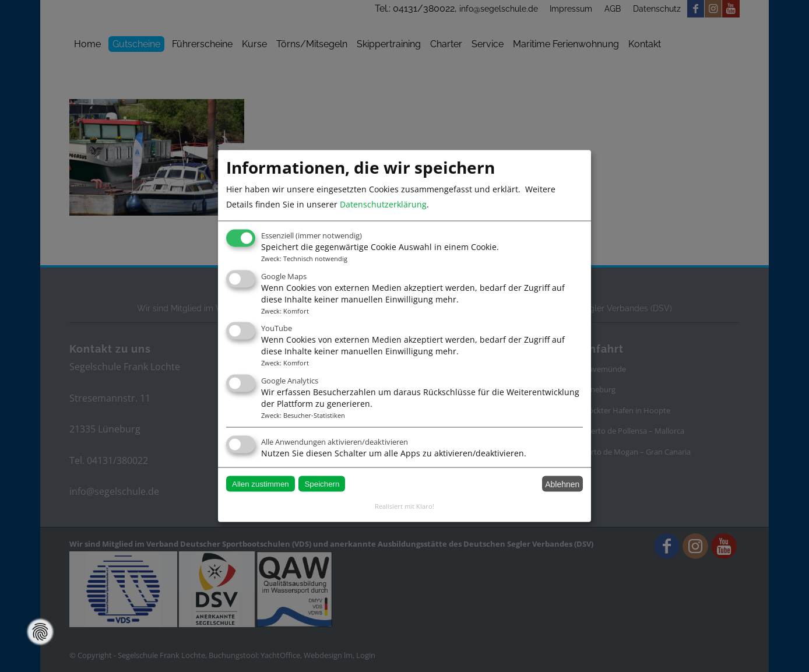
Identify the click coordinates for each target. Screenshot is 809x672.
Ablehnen (562, 484)
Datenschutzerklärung (383, 204)
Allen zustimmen (261, 484)
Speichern (322, 484)
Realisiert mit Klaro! (404, 506)
